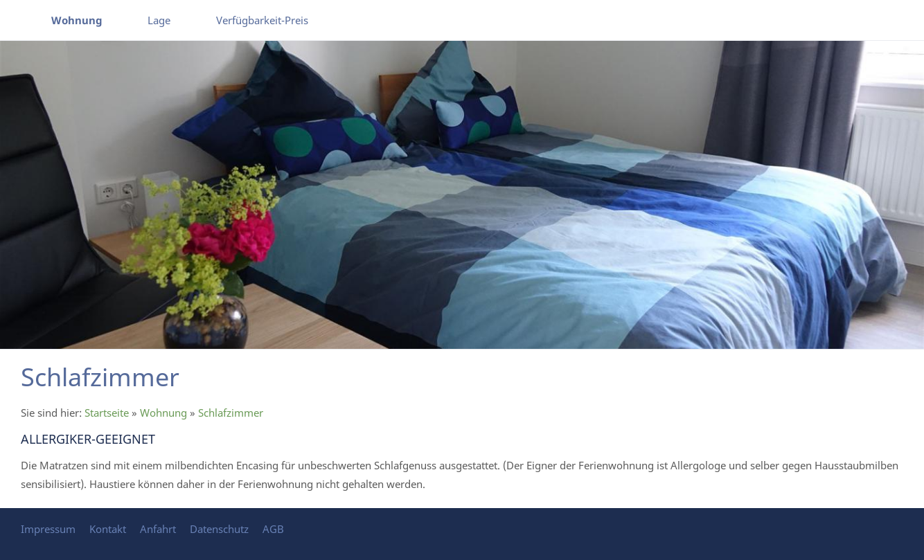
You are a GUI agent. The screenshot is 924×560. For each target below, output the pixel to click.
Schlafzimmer (231, 413)
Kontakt (108, 529)
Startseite (107, 413)
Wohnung (163, 413)
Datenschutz (219, 529)
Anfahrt (158, 529)
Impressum (48, 529)
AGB (273, 529)
